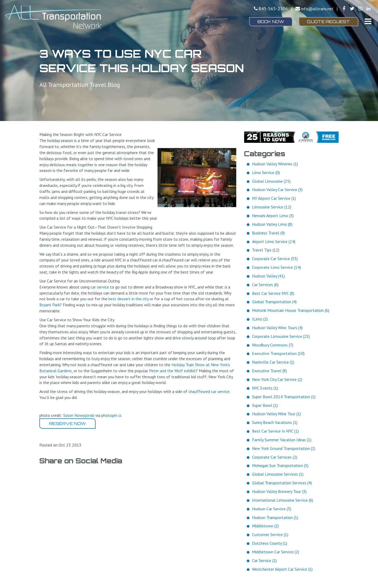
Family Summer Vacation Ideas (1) (282, 440)
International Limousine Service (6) (283, 500)
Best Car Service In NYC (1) (275, 431)
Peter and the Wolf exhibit (172, 371)
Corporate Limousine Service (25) (281, 336)
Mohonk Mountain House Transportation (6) (291, 310)
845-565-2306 (273, 9)
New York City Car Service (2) (277, 379)
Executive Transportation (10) (278, 353)
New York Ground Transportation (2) (284, 448)
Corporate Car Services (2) (275, 457)
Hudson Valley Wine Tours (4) (277, 328)
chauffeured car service (209, 391)
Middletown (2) (265, 526)
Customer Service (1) (270, 534)
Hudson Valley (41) (268, 276)
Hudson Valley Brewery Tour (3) (279, 491)
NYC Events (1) (265, 388)
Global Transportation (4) (274, 302)
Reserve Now (67, 423)
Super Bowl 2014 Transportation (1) (284, 397)
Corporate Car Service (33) (275, 259)
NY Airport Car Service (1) (274, 198)
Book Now (271, 22)
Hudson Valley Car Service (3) (277, 190)
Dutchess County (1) (270, 543)
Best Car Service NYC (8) (273, 293)
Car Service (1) (264, 560)
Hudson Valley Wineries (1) (275, 164)
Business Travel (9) (268, 233)
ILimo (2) (260, 319)
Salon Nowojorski (79, 415)
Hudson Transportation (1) (275, 517)
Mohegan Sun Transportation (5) (280, 465)
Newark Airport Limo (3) (273, 216)
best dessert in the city (128, 299)
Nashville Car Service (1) (273, 362)
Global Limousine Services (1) (278, 474)
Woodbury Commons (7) (273, 345)
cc (120, 415)
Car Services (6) (265, 285)
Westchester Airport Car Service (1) (282, 569)
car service (100, 287)
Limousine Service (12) (272, 207)
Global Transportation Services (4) (282, 483)
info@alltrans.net (317, 9)
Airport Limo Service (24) (274, 241)
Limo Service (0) (266, 172)
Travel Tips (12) (266, 250)
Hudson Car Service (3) (272, 509)
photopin (109, 415)
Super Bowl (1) (265, 405)
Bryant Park (50, 305)
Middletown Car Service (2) (275, 552)
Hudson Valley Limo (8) (272, 224)
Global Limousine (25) (271, 181)
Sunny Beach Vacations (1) (275, 422)
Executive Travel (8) (269, 371)
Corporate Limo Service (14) (276, 267)
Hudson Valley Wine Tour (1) (276, 414)
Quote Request (329, 22)
